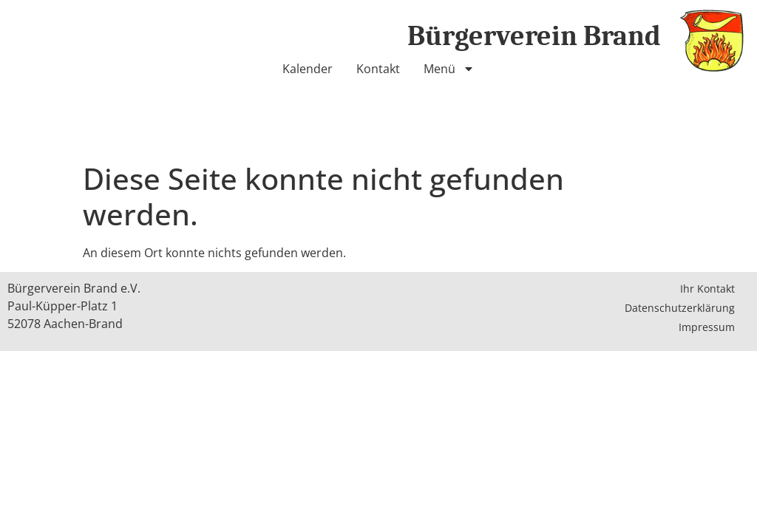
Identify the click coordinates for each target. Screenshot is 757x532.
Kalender (308, 69)
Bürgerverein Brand (534, 36)
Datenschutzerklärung (680, 308)
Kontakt (378, 69)
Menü (449, 69)
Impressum (707, 327)
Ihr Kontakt (707, 289)
